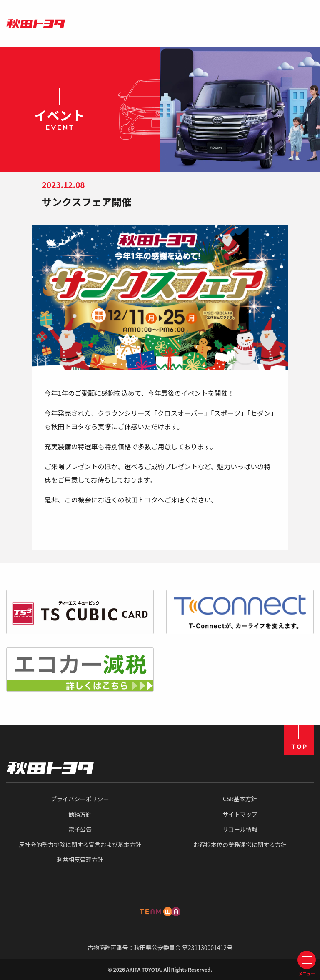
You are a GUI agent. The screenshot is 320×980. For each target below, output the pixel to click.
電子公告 (80, 829)
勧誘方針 (80, 814)
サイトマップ (240, 814)
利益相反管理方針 (80, 860)
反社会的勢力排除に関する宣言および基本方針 (80, 845)
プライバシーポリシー (80, 799)
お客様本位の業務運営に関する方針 (240, 845)
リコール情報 (240, 829)
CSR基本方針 (240, 799)
